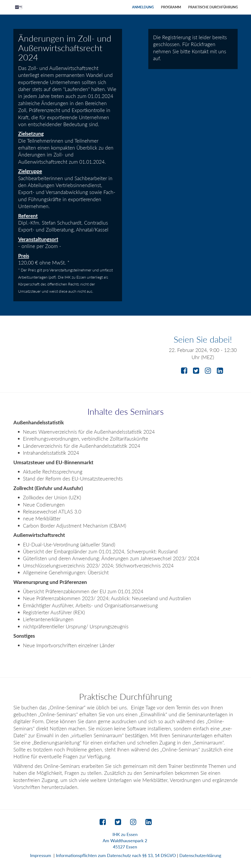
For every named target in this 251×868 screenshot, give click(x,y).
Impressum (41, 855)
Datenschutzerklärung (200, 855)
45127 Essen (125, 847)
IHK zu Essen (125, 834)
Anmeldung (143, 7)
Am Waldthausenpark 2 (125, 841)
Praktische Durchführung (213, 7)
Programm (171, 7)
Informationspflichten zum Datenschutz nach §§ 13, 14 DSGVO (116, 855)
